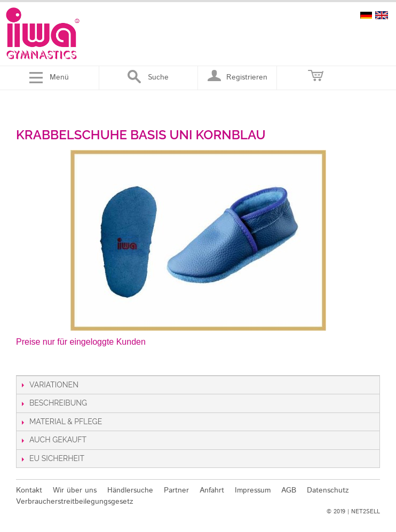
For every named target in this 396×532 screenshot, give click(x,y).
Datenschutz (328, 490)
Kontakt (29, 490)
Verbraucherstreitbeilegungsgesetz (75, 502)
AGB (289, 490)
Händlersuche (130, 490)
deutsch (366, 15)
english (382, 15)
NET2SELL (366, 512)
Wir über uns (75, 490)
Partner (176, 490)
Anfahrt (212, 490)
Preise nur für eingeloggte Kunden (81, 342)
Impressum (253, 490)
